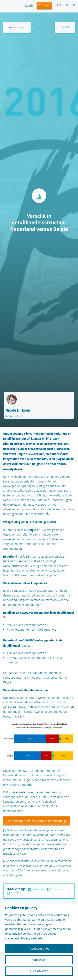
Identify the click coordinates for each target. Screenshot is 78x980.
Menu (65, 27)
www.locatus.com (14, 854)
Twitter (13, 893)
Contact (44, 6)
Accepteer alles (39, 949)
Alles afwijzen (39, 971)
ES (66, 5)
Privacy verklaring (32, 938)
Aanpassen (39, 960)
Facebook (55, 890)
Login (29, 6)
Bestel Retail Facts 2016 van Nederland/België (37, 821)
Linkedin (35, 890)
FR (73, 5)
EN (59, 5)
